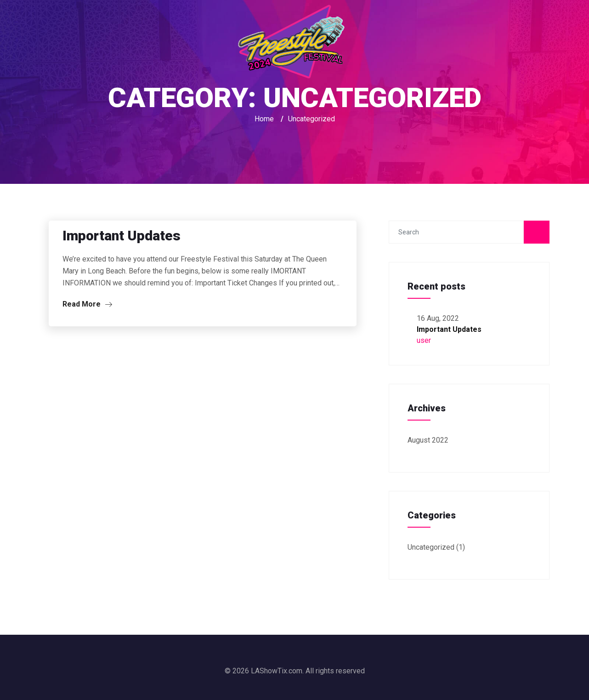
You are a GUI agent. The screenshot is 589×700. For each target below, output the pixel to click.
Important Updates (122, 236)
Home (264, 119)
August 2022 (428, 440)
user (424, 340)
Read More (87, 304)
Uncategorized (431, 547)
